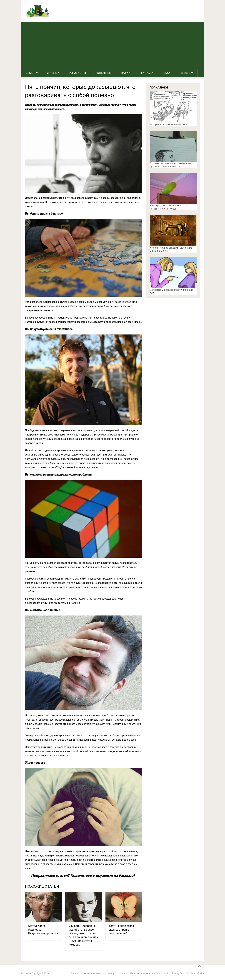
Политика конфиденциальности (87, 973)
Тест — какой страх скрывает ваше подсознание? (121, 930)
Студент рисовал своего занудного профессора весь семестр (170, 165)
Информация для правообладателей (149, 973)
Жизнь (52, 73)
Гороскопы (77, 73)
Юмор (167, 73)
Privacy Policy (179, 973)
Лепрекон (26, 973)
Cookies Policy (197, 973)
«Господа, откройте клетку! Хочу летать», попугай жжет (169, 207)
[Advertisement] (112, 45)
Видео (186, 73)
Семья (30, 73)
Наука (126, 73)
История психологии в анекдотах (169, 124)
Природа (147, 73)
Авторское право (117, 973)
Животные (103, 73)
